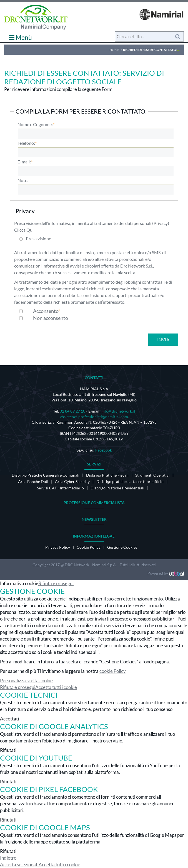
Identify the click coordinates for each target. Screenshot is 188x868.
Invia (163, 339)
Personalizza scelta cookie (26, 681)
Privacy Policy (58, 547)
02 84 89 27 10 (72, 411)
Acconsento (46, 311)
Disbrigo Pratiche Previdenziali (117, 488)
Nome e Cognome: (35, 124)
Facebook (104, 450)
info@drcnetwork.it (118, 411)
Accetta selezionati (19, 865)
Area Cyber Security (72, 481)
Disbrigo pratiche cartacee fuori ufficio (130, 481)
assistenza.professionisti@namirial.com (94, 417)
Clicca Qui (24, 230)
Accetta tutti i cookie (56, 687)
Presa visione (38, 239)
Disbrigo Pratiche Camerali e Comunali (46, 475)
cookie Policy (112, 671)
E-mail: (24, 162)
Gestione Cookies (122, 547)
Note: (23, 180)
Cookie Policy (89, 547)
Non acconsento (51, 318)
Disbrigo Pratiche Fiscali (107, 475)
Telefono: (26, 143)
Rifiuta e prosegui (56, 583)
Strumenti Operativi (152, 475)
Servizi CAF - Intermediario (60, 488)
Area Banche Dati (33, 481)
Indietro (8, 858)
